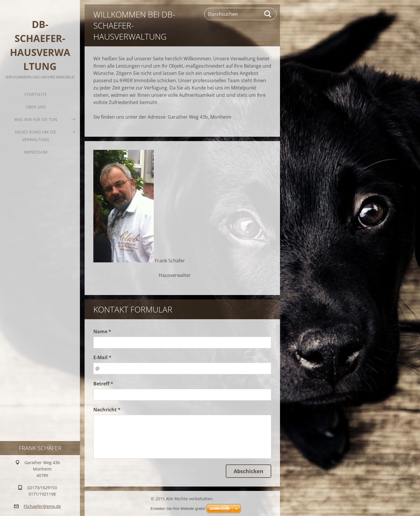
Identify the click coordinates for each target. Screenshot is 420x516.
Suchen (268, 14)
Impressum (36, 152)
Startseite (36, 94)
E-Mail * (102, 357)
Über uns (36, 107)
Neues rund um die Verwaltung (36, 136)
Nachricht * (107, 410)
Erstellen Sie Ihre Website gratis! (178, 509)
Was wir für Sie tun (36, 119)
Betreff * (103, 384)
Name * (102, 331)
